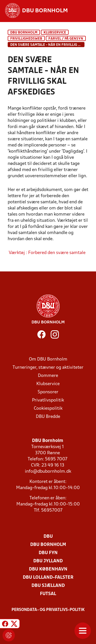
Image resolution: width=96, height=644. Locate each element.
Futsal (48, 594)
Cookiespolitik (48, 409)
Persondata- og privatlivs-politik (48, 610)
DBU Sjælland (48, 586)
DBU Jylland (48, 561)
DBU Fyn (48, 553)
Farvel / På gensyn (66, 39)
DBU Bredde (48, 417)
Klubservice (48, 384)
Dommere (48, 376)
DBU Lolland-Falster (48, 578)
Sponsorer (48, 392)
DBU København (48, 569)
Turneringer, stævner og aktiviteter (48, 368)
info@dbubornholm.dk (48, 472)
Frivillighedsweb (26, 39)
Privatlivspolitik (48, 400)
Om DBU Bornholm (48, 359)
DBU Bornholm (24, 33)
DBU (48, 537)
